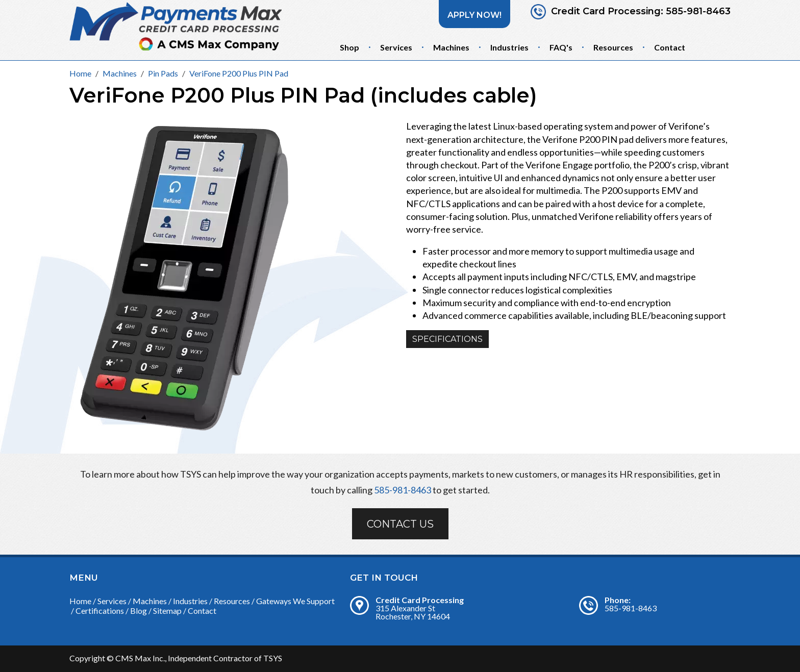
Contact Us (400, 524)
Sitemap (167, 611)
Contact (670, 47)
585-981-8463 (698, 11)
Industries (509, 47)
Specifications (447, 339)
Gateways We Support (295, 601)
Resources (613, 47)
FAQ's (561, 47)
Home (80, 601)
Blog (139, 611)
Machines (451, 47)
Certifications (100, 611)
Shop (349, 47)
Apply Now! (474, 15)
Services (396, 47)
